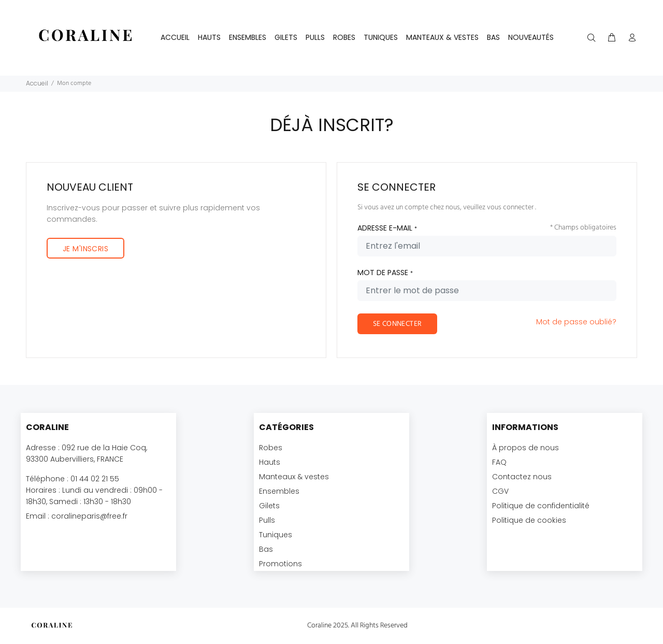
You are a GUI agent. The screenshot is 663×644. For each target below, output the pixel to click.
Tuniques (276, 535)
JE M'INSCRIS (85, 249)
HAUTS (209, 37)
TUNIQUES (381, 37)
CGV (500, 491)
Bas (266, 549)
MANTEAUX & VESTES (442, 37)
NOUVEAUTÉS (531, 37)
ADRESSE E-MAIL (387, 228)
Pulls (267, 520)
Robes (271, 448)
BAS (493, 37)
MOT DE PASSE (385, 273)
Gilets (269, 506)
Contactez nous (522, 477)
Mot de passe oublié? (576, 322)
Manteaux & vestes (294, 477)
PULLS (315, 37)
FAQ (499, 462)
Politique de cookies (529, 520)
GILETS (286, 37)
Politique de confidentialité (541, 506)
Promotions (280, 564)
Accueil (175, 37)
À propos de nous (525, 448)
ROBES (344, 37)
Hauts (270, 462)
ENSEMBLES (248, 37)
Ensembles (279, 491)
